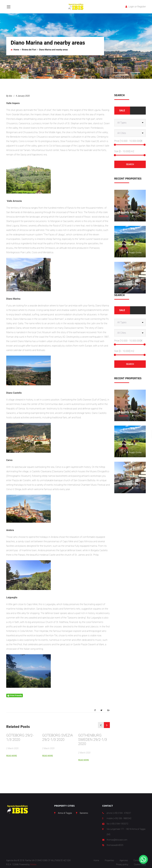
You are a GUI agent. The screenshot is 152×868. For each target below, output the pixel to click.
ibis (10, 96)
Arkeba (33, 864)
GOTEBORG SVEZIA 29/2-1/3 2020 (58, 737)
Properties (109, 860)
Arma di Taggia (65, 813)
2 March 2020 (12, 748)
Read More (12, 756)
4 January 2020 (23, 96)
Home (16, 50)
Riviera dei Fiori (29, 50)
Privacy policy (122, 864)
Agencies (124, 860)
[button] (143, 859)
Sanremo (84, 813)
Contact (137, 860)
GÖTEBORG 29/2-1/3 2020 (20, 737)
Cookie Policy (140, 864)
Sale (122, 110)
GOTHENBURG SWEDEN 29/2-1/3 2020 (93, 740)
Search (130, 164)
